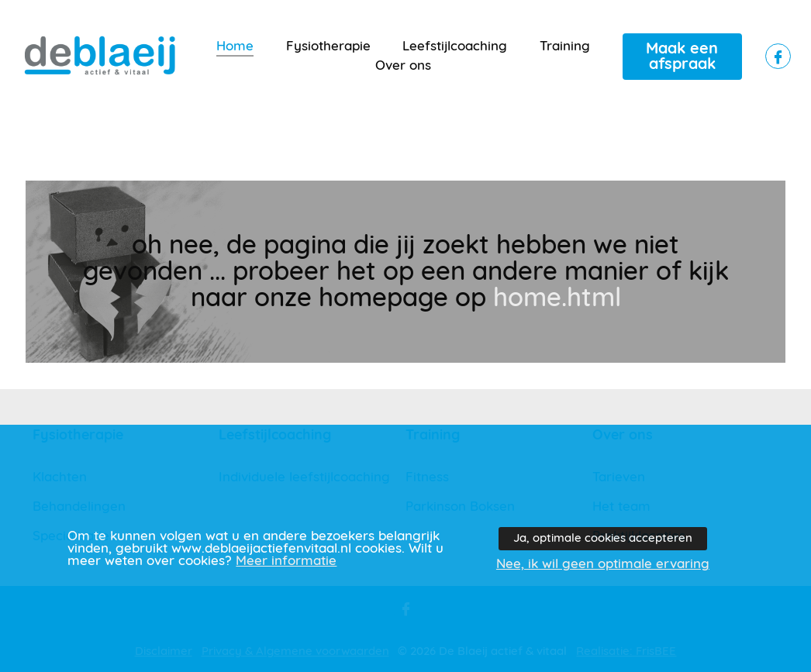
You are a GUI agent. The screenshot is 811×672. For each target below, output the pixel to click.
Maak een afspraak (682, 57)
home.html (557, 298)
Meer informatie (286, 561)
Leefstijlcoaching (455, 47)
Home (235, 47)
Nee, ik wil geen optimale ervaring (603, 564)
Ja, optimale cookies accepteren (603, 538)
